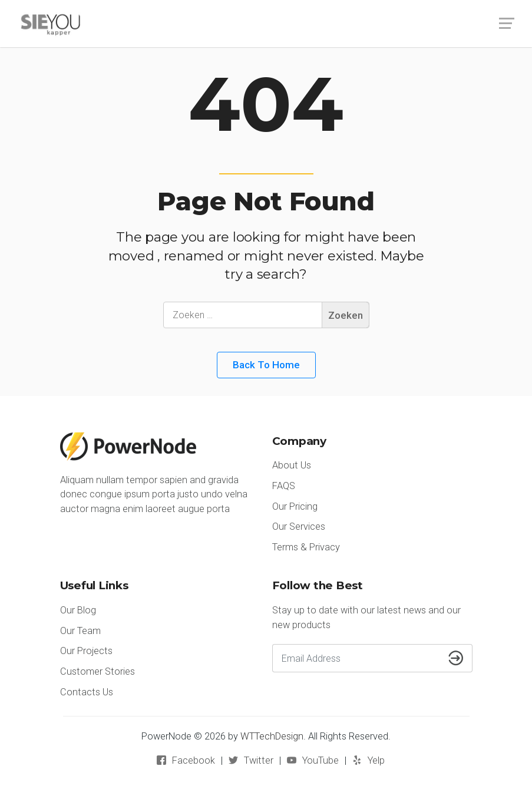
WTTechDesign (272, 736)
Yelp (376, 760)
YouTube (320, 760)
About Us (292, 465)
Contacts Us (87, 692)
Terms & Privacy (306, 547)
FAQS (284, 486)
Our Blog (78, 610)
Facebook (194, 760)
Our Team (80, 631)
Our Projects (86, 651)
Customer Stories (98, 671)
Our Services (299, 526)
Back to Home (266, 365)
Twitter (259, 760)
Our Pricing (295, 506)
